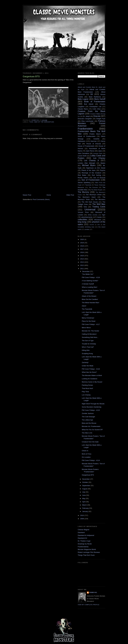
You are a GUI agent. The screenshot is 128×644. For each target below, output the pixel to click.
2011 (82, 269)
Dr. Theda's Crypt (84, 541)
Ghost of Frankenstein (87, 136)
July (84, 492)
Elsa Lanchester (88, 121)
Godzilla (96, 139)
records (92, 225)
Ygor (104, 215)
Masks (103, 163)
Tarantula (88, 185)
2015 (82, 256)
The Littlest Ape (87, 420)
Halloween (82, 141)
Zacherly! (85, 362)
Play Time (85, 392)
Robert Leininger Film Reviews (89, 552)
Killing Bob (86, 350)
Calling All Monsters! (89, 334)
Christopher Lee (95, 107)
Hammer (94, 141)
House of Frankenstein (86, 146)
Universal (90, 209)
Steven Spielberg (84, 183)
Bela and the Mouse (89, 423)
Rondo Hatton (83, 178)
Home (49, 195)
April (84, 502)
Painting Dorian (87, 385)
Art (92, 94)
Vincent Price (83, 212)
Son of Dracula (99, 178)
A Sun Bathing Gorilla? (90, 281)
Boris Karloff (100, 99)
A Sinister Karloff (88, 284)
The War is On (87, 433)
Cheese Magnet (83, 530)
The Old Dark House (90, 202)
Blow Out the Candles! (90, 299)
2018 (82, 246)
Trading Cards (99, 207)
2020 (82, 239)
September (86, 486)
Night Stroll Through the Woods (93, 404)
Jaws (100, 151)
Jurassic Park (98, 153)
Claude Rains (83, 109)
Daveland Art (82, 538)
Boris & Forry (86, 454)
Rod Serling (96, 175)
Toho (31, 122)
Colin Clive (97, 109)
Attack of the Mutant (89, 296)
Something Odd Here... (90, 337)
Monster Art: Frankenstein (91, 426)
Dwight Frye (101, 119)
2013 (82, 262)
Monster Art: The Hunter (90, 331)
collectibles (82, 220)
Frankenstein (85, 129)
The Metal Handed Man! (90, 303)
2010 (82, 515)
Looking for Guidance (89, 379)
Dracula (97, 116)
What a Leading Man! (89, 287)
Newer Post (27, 195)
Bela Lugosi (83, 99)
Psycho (103, 170)
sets (99, 225)
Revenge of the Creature (92, 173)
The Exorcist (93, 187)
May (84, 498)
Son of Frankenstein (91, 180)
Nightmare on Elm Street (96, 168)
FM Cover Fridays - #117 (91, 324)
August (85, 489)
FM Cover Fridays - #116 (91, 369)
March (85, 505)
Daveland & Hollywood (86, 535)
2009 (82, 519)
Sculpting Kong (87, 354)
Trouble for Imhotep (89, 344)
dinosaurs (98, 220)
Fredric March (95, 134)
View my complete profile (89, 605)
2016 (82, 252)
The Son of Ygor (88, 341)
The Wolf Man (99, 204)
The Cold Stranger (88, 417)
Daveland (81, 532)
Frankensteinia (83, 547)
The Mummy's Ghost (94, 195)
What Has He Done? (89, 372)
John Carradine (83, 153)
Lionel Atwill (82, 156)
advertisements (87, 217)
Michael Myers (89, 165)
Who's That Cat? (88, 347)
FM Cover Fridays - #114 (91, 460)
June (84, 495)
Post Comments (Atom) (41, 199)
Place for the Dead (88, 321)
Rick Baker (82, 175)
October (85, 482)
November (86, 479)
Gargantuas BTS (88, 475)
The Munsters (100, 199)
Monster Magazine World (87, 549)
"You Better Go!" (88, 274)
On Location (86, 457)
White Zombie (93, 215)
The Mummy (83, 192)
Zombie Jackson (88, 413)
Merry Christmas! (88, 318)
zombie (87, 229)
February (86, 508)
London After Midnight (86, 163)
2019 (82, 243)
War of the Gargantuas (44, 122)
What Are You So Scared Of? (92, 430)
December (86, 271)
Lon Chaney (99, 158)
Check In (85, 451)
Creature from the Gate (90, 442)
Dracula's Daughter (85, 119)
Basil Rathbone (95, 97)
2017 (82, 249)
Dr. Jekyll (86, 116)
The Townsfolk (87, 309)
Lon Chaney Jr (91, 160)
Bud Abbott (89, 104)
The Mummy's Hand (87, 197)
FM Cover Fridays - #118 (91, 277)
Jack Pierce (90, 151)
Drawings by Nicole (85, 544)
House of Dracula (94, 144)
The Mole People (97, 190)
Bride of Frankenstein (95, 102)
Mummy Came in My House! (92, 382)
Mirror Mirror (86, 328)
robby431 (93, 593)
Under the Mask (87, 366)
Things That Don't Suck (86, 555)
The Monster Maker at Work (92, 375)
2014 (82, 259)
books (100, 217)
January (85, 511)
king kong (82, 222)
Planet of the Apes (88, 170)
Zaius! (84, 306)
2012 (82, 265)
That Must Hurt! (87, 388)
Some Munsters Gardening (91, 407)
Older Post (70, 195)
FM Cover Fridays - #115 (91, 410)
